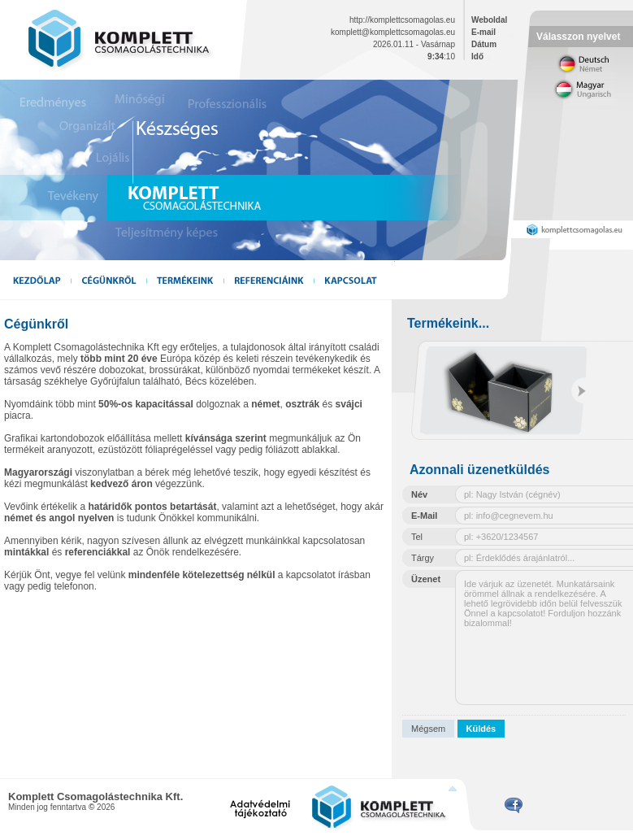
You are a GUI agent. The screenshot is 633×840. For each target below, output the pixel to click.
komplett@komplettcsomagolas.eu (393, 32)
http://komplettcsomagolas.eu (402, 20)
